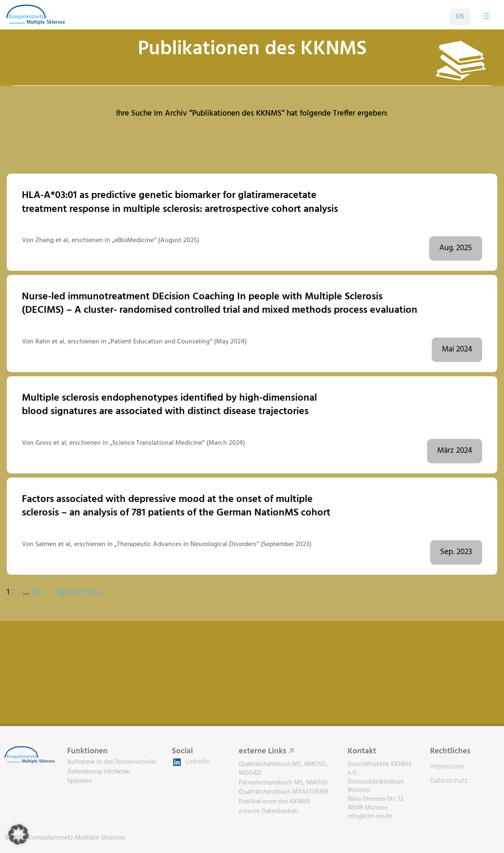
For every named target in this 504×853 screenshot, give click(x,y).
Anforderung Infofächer (99, 772)
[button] (18, 835)
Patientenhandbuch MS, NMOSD (283, 783)
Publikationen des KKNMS (274, 802)
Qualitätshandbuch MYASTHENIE (284, 792)
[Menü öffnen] (486, 16)
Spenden (79, 781)
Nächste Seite (78, 593)
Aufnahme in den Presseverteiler (112, 762)
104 (37, 593)
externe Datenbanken (268, 811)
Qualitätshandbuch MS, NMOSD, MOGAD (283, 769)
